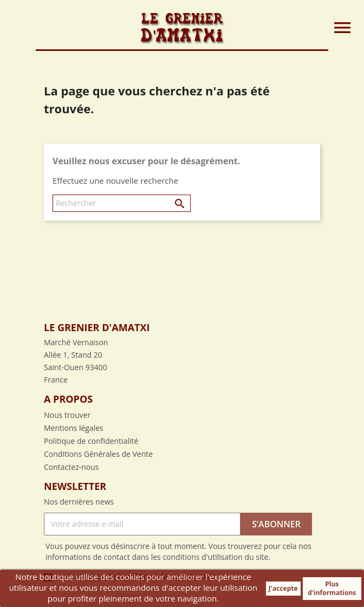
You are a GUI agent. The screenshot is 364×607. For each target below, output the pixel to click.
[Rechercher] (122, 203)
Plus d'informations (332, 588)
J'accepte (283, 588)
